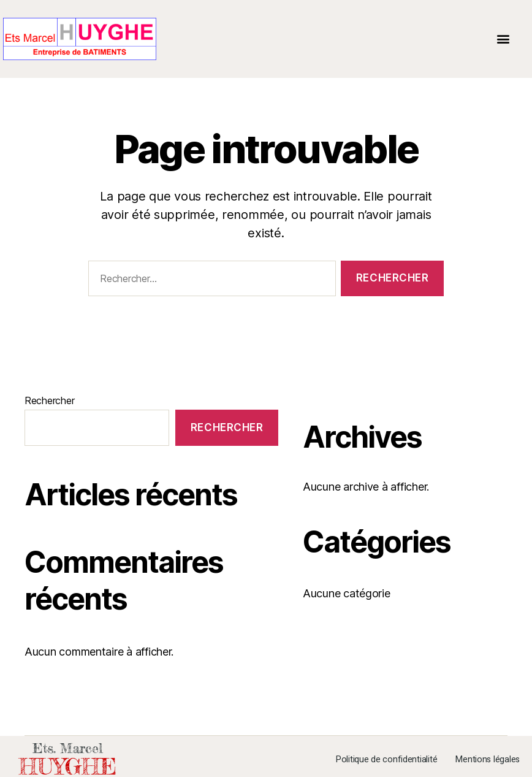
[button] (503, 39)
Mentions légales (488, 760)
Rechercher (49, 400)
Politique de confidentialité (386, 760)
